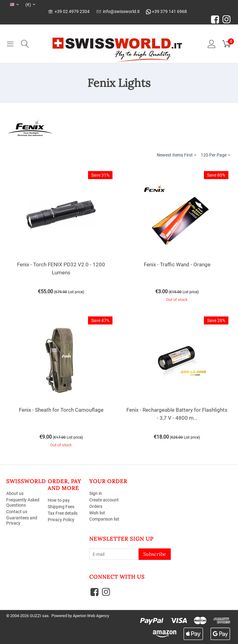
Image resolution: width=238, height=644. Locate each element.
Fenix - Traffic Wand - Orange (177, 264)
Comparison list (104, 519)
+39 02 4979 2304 (69, 11)
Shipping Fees (61, 507)
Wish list (97, 513)
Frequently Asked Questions (23, 502)
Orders (96, 506)
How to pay (59, 500)
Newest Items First (176, 155)
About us (15, 493)
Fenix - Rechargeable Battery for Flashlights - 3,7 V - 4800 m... (177, 414)
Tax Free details (63, 513)
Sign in (96, 493)
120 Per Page (215, 155)
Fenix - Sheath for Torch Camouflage (61, 410)
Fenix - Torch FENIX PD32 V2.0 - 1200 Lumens (61, 268)
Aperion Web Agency (91, 616)
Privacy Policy (61, 520)
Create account (104, 500)
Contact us (17, 512)
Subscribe (155, 554)
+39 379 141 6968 (166, 11)
